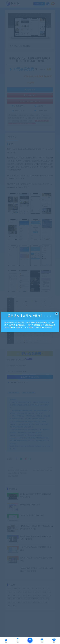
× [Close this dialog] (57, 314)
